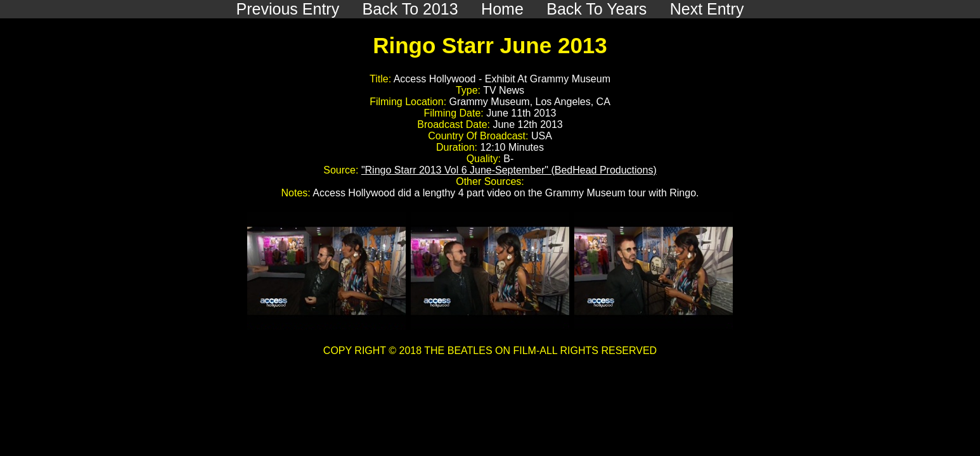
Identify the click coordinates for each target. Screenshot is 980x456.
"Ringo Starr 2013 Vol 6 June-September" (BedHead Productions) (509, 170)
